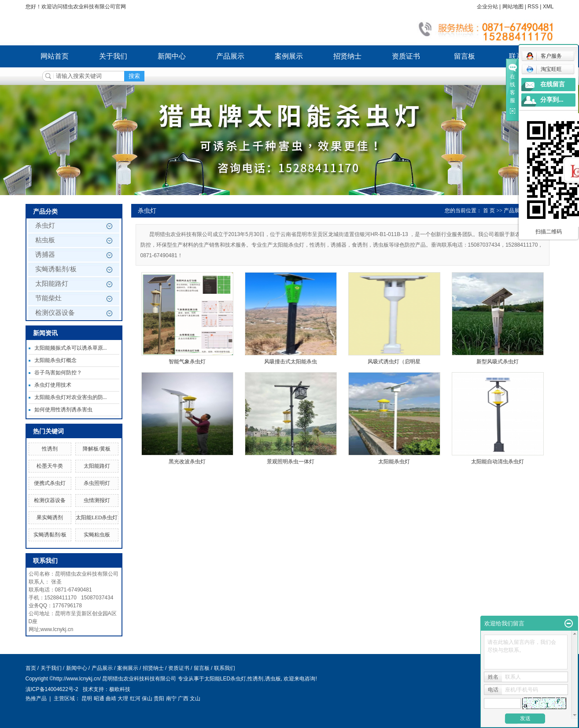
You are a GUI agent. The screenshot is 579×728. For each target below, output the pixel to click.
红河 (135, 698)
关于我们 (113, 56)
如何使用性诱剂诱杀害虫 (63, 410)
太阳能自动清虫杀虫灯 (498, 462)
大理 (123, 698)
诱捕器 (45, 255)
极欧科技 (120, 689)
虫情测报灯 (97, 500)
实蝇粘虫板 (97, 535)
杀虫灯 (45, 225)
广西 (183, 698)
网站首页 (55, 56)
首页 (31, 668)
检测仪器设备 (55, 313)
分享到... (552, 100)
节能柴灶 (48, 298)
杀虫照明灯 (97, 483)
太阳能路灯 (52, 284)
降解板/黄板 (97, 449)
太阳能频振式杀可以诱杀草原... (71, 348)
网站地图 (513, 7)
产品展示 (230, 56)
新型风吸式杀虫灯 (498, 362)
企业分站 (487, 7)
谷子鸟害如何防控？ (58, 373)
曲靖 (111, 698)
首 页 (489, 211)
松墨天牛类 (50, 466)
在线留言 (553, 84)
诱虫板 (273, 679)
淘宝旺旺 (544, 69)
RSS (533, 7)
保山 (147, 698)
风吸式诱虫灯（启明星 (394, 362)
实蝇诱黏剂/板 (56, 269)
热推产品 (36, 698)
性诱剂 (50, 449)
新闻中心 (172, 56)
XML (548, 7)
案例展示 (289, 56)
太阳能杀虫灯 (394, 462)
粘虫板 (45, 240)
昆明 (87, 698)
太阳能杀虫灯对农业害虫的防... (71, 397)
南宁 (171, 698)
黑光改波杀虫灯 (187, 462)
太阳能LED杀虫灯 (97, 517)
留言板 (465, 56)
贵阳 (159, 698)
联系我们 (225, 668)
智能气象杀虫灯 (187, 362)
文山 (195, 698)
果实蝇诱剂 (50, 517)
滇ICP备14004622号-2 (52, 689)
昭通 (99, 698)
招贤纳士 (347, 56)
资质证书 (406, 56)
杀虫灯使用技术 (53, 385)
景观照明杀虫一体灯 (291, 462)
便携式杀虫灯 (50, 483)
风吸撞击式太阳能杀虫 (291, 362)
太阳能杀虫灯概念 (55, 360)
